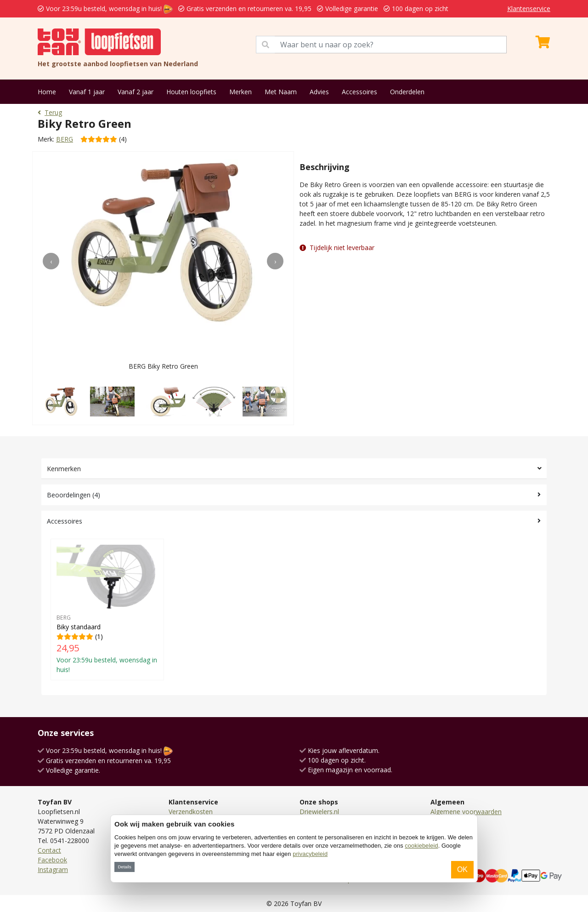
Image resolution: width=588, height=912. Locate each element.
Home (47, 92)
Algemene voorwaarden (466, 812)
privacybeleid (310, 854)
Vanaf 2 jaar (136, 92)
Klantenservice (529, 9)
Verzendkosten (191, 812)
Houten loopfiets (191, 92)
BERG (65, 139)
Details (124, 867)
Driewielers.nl (319, 812)
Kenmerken (64, 469)
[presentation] (51, 261)
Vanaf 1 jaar (87, 92)
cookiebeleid (421, 846)
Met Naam (281, 92)
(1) (107, 610)
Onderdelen (407, 92)
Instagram (53, 869)
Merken (240, 92)
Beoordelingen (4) (73, 495)
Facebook (52, 860)
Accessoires (359, 92)
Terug (50, 112)
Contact (49, 850)
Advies (319, 92)
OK (462, 869)
